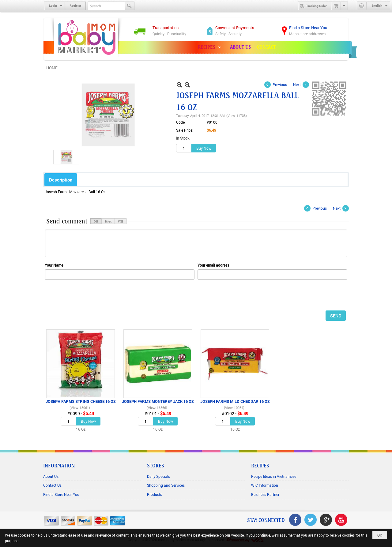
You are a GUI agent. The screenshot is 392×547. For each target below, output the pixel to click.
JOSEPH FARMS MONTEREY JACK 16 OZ (158, 401)
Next (297, 84)
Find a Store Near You (61, 494)
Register (75, 6)
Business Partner (265, 494)
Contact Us (52, 485)
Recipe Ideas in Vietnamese (274, 476)
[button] (211, 47)
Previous (280, 84)
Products (155, 494)
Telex (108, 221)
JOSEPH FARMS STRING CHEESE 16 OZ (81, 401)
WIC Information (265, 485)
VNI (121, 221)
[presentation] (91, 295)
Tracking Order (312, 6)
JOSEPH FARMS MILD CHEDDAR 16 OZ (235, 401)
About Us (51, 476)
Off (96, 221)
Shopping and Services (166, 485)
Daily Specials (158, 476)
